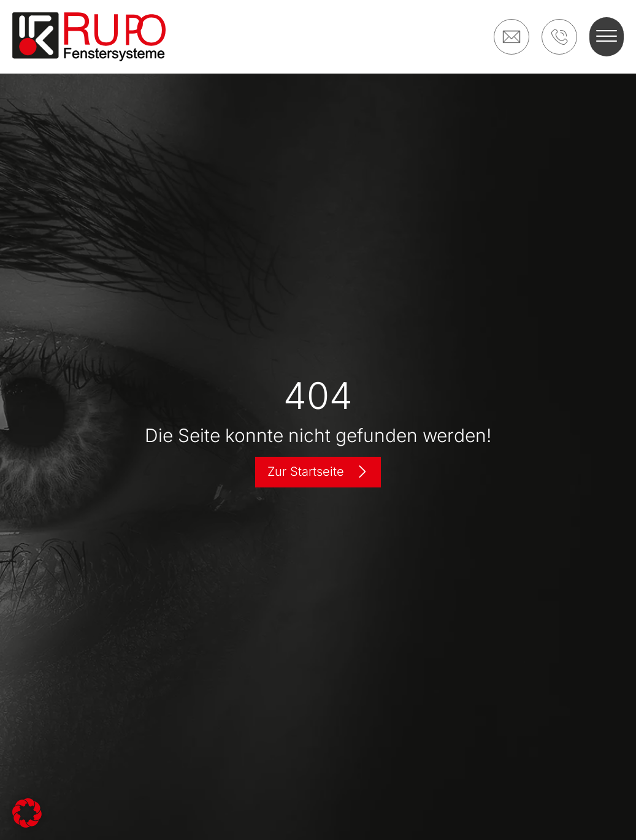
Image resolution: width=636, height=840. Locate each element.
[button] (607, 37)
